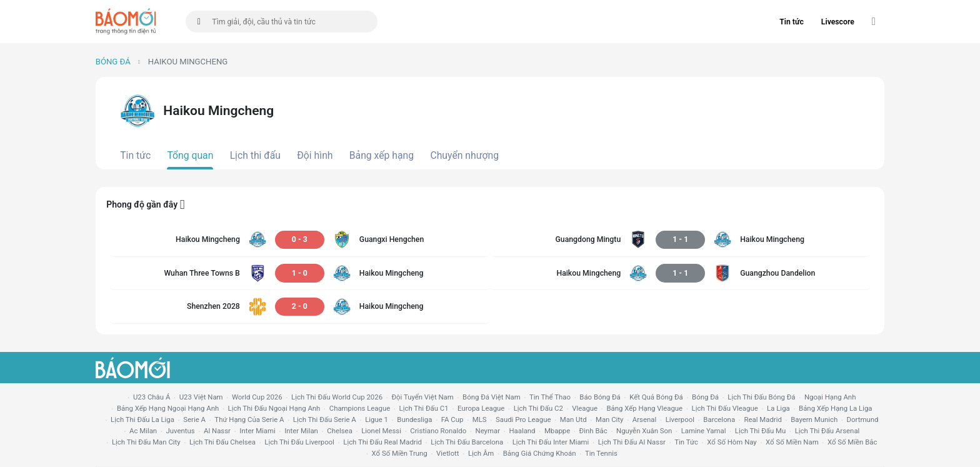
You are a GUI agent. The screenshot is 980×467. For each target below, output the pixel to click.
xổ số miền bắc (852, 442)
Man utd (573, 419)
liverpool (680, 419)
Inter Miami (257, 431)
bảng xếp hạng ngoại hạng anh (168, 408)
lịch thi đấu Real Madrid (382, 442)
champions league (360, 408)
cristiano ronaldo (438, 431)
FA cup (452, 419)
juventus (181, 431)
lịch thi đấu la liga (142, 419)
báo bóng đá (600, 397)
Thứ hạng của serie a (249, 419)
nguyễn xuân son (644, 431)
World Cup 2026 (257, 397)
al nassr (217, 431)
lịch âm (481, 453)
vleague (585, 408)
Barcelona (719, 419)
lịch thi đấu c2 (538, 408)
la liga (778, 408)
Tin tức (792, 22)
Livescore (838, 22)
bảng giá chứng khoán (540, 453)
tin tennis (601, 453)
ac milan (143, 431)
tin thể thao (550, 397)
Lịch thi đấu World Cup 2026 (337, 397)
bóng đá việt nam (492, 397)
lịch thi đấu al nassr (632, 442)
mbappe (557, 431)
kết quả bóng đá (656, 397)
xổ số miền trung (400, 453)
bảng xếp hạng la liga (835, 408)
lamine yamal (704, 431)
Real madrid (762, 419)
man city (610, 419)
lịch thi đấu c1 (424, 408)
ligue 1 (377, 419)
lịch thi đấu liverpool (299, 442)
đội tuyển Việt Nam (422, 397)
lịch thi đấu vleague (725, 408)
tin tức (686, 442)
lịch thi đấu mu (760, 431)
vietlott (447, 453)
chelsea (340, 431)
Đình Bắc (593, 431)
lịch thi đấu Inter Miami (551, 442)
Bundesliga (414, 419)
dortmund (863, 419)
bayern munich (814, 419)
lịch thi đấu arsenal (827, 431)
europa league (481, 408)
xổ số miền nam (792, 442)
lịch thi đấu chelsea (222, 442)
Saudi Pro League (523, 419)
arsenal (644, 419)
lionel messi (381, 431)
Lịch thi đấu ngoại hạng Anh (274, 408)
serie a (194, 419)
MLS (480, 419)
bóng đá (705, 397)
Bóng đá (113, 62)
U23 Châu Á (152, 397)
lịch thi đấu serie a (325, 419)
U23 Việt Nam (201, 397)
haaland (522, 431)
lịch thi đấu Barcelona (467, 442)
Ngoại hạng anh (830, 397)
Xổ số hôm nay (732, 442)
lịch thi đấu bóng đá (761, 397)
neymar (488, 431)
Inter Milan (301, 431)
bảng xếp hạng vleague (644, 408)
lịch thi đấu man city (146, 442)
